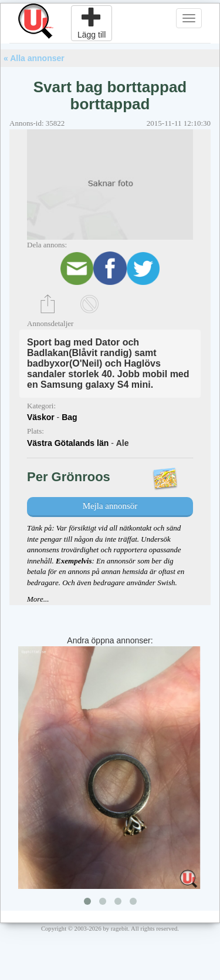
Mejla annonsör (110, 506)
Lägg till (92, 23)
